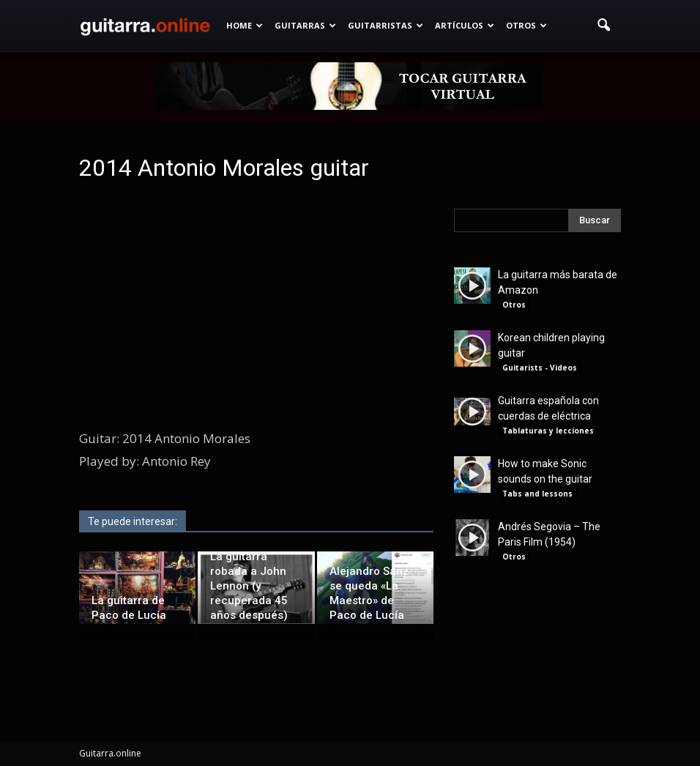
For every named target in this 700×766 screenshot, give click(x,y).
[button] (603, 26)
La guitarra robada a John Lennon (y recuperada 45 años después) (249, 586)
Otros (526, 25)
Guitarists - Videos (540, 368)
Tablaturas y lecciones (548, 431)
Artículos (465, 25)
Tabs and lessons (537, 494)
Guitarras (305, 25)
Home (245, 25)
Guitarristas (386, 25)
